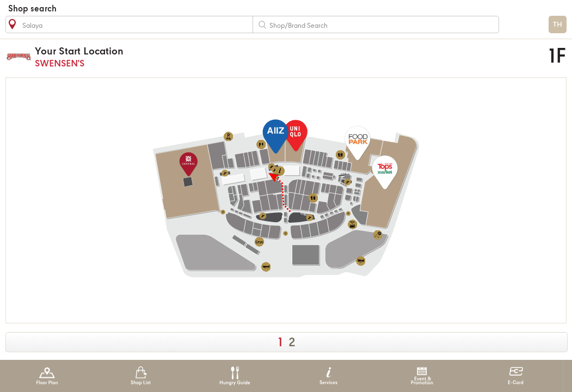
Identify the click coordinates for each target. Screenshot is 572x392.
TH (558, 25)
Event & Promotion (422, 376)
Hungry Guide (234, 376)
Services (328, 376)
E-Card (516, 376)
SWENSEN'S (217, 57)
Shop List (141, 376)
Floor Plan (47, 376)
